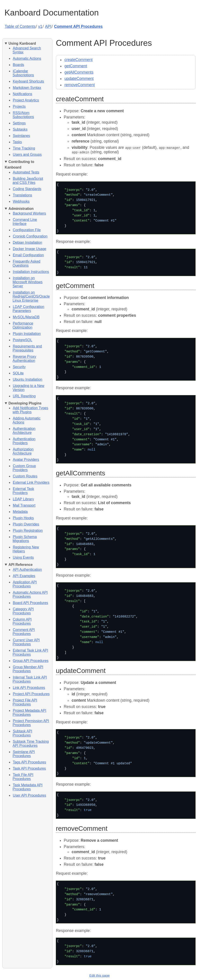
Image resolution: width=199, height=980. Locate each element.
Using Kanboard (22, 43)
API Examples (24, 576)
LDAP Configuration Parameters (28, 309)
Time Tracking (24, 148)
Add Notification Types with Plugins (30, 410)
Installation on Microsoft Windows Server (28, 282)
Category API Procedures (23, 611)
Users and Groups (27, 155)
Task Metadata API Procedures (28, 787)
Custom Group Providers (24, 468)
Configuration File (27, 230)
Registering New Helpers (26, 549)
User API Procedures (29, 795)
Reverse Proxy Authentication (24, 359)
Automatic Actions (27, 58)
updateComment (79, 79)
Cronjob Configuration (30, 236)
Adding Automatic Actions (27, 420)
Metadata (20, 512)
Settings (19, 123)
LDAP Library (23, 499)
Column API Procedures (22, 621)
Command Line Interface (25, 222)
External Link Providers (31, 482)
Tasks (17, 142)
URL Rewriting (24, 396)
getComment (76, 66)
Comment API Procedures (78, 26)
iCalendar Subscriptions (23, 73)
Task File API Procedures (23, 777)
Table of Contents (20, 26)
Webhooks (21, 201)
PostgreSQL (22, 340)
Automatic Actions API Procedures (30, 594)
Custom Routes (25, 476)
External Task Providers (23, 491)
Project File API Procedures (25, 702)
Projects (19, 107)
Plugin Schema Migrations (25, 539)
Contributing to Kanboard (19, 165)
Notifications (22, 94)
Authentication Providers (24, 441)
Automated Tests (26, 172)
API (48, 26)
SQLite (18, 373)
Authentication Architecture (24, 431)
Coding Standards (27, 189)
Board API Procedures (30, 603)
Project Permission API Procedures (31, 723)
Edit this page (99, 975)
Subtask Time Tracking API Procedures (31, 744)
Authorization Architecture (23, 451)
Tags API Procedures (29, 762)
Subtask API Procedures (22, 733)
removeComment (79, 85)
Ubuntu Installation (28, 379)
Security (19, 367)
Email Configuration (28, 255)
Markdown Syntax (27, 88)
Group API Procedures (31, 661)
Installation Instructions (31, 272)
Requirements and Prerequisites (27, 348)
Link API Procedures (29, 688)
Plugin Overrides (26, 524)
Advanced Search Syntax (27, 50)
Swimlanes (21, 136)
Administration (21, 209)
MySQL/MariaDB (26, 317)
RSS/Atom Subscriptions (23, 115)
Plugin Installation (27, 334)
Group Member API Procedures (28, 669)
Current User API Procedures (26, 642)
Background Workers (29, 213)
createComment (78, 60)
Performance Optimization (23, 325)
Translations (22, 195)
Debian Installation (27, 243)
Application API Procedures (25, 584)
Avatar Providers (26, 460)
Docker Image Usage (30, 249)
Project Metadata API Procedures (29, 713)
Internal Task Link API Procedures (30, 679)
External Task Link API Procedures (30, 652)
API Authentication (27, 570)
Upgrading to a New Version (28, 388)
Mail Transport (24, 505)
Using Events (23, 557)
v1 (40, 26)
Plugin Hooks (23, 518)
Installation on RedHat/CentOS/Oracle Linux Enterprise (31, 296)
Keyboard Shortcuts (28, 81)
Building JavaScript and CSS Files (28, 181)
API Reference (21, 565)
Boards (18, 65)
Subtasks (20, 129)
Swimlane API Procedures (24, 754)
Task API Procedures (29, 768)
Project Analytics (26, 100)
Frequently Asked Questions (26, 263)
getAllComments (79, 72)
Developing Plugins (25, 403)
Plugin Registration (28, 531)
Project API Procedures (31, 694)
